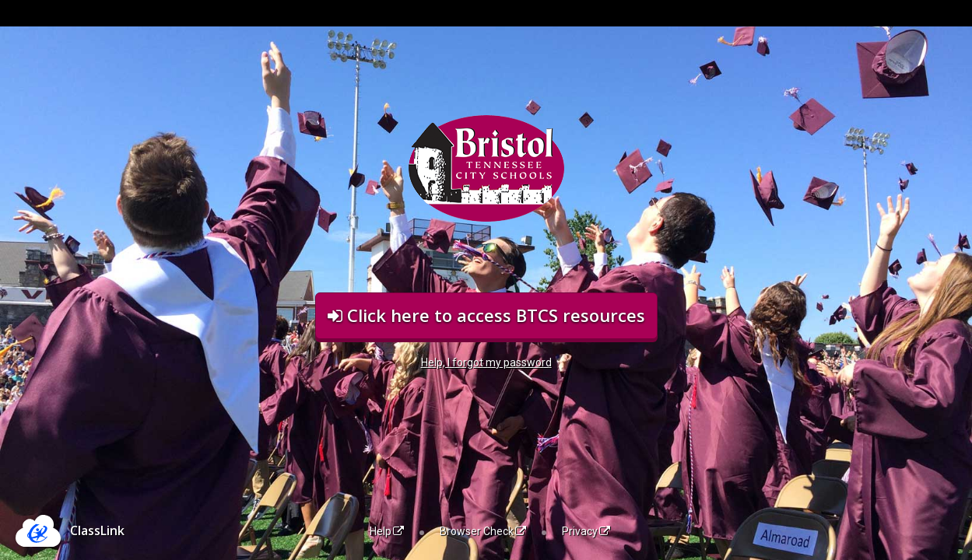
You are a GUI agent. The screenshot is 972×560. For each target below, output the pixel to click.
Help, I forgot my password (486, 362)
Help (387, 531)
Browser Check (483, 531)
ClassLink (97, 530)
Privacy (586, 531)
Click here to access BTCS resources (486, 315)
